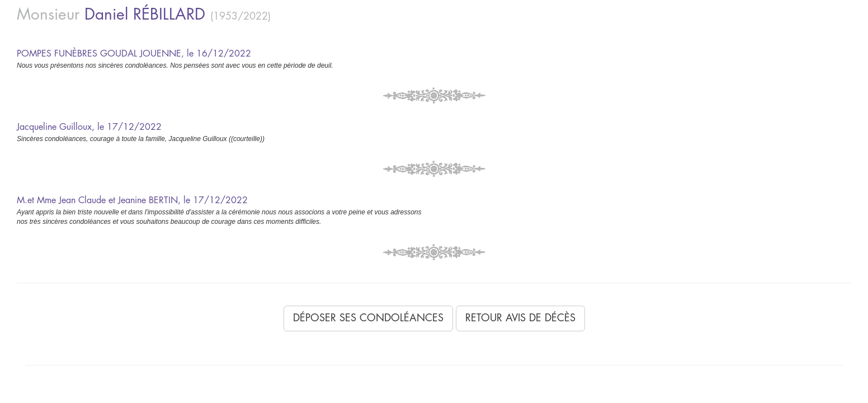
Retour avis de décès (520, 318)
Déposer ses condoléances (368, 318)
